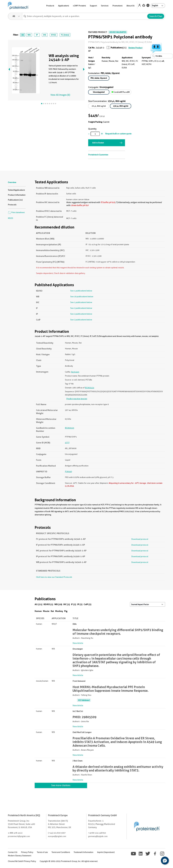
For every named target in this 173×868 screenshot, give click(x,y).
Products (50, 6)
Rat (52, 611)
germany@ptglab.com (98, 836)
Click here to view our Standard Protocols (54, 577)
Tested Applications (16, 190)
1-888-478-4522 (15, 833)
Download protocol (140, 539)
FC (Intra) (65, 35)
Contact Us (13, 852)
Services (105, 6)
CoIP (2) (87, 604)
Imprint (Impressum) (106, 852)
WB (29, 35)
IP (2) (80, 604)
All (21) (38, 604)
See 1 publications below (81, 291)
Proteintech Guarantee (98, 155)
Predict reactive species (77, 399)
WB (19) (58, 604)
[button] (165, 861)
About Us (130, 6)
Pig (66, 611)
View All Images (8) (60, 95)
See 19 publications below (82, 296)
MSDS (10, 218)
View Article (78, 643)
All (23, 35)
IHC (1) (67, 604)
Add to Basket (98, 143)
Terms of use (42, 852)
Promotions (117, 6)
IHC (45, 35)
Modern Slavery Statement (20, 856)
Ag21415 (75, 372)
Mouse (46, 611)
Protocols (12, 205)
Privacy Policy (27, 852)
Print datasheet (16, 212)
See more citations (61, 785)
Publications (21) (15, 200)
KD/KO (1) (48, 604)
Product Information (17, 195)
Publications (117, 48)
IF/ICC (54, 35)
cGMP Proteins (79, 6)
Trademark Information (83, 852)
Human (38, 611)
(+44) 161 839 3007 (57, 833)
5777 (67, 443)
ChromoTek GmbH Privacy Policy (22, 861)
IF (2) (74, 604)
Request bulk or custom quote (118, 134)
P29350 (68, 471)
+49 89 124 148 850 (97, 833)
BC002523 (90, 388)
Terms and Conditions (61, 852)
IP (37, 35)
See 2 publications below (81, 308)
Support (93, 6)
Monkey (59, 611)
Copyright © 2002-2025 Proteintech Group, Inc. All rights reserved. (69, 861)
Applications (64, 6)
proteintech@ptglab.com (19, 836)
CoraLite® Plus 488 (121, 92)
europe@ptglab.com (57, 836)
